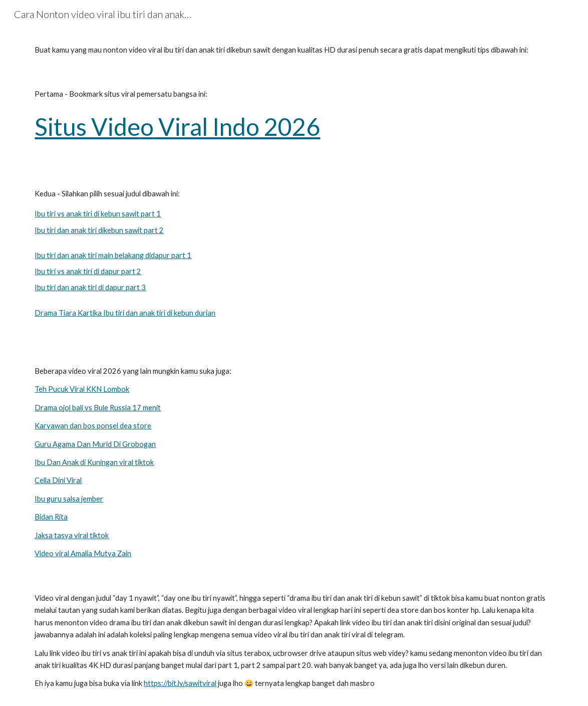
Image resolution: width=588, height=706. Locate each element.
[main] (294, 50)
